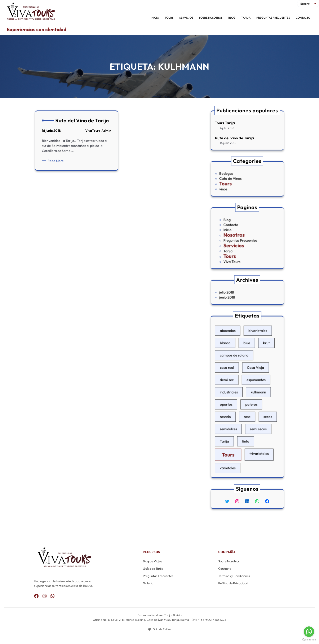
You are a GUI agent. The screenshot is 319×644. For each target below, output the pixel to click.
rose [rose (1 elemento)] (247, 409)
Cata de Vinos (237, 179)
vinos (232, 185)
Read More (57, 161)
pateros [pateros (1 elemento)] (250, 401)
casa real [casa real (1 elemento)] (235, 379)
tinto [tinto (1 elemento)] (246, 424)
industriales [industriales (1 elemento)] (236, 394)
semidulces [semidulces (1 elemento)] (236, 416)
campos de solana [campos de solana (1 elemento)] (239, 371)
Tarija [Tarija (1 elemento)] (233, 424)
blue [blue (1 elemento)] (247, 364)
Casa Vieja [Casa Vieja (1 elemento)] (252, 379)
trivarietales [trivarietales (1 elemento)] (254, 432)
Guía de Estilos (160, 629)
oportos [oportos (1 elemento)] (234, 401)
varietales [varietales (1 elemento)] (235, 440)
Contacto (237, 230)
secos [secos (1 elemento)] (260, 409)
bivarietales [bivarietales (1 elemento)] (254, 356)
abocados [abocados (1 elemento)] (235, 356)
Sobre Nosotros (229, 561)
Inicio (235, 233)
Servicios (239, 242)
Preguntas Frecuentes (243, 239)
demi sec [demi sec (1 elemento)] (235, 386)
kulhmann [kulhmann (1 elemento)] (254, 394)
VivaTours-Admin (98, 131)
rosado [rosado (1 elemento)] (234, 409)
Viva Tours (238, 252)
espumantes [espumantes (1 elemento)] (253, 386)
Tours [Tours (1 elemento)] (236, 432)
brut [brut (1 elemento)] (259, 364)
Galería (148, 583)
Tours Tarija (225, 123)
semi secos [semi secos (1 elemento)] (254, 416)
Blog (235, 227)
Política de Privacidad (233, 583)
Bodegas (234, 175)
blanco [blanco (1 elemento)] (234, 364)
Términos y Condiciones (234, 576)
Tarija (235, 246)
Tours (234, 182)
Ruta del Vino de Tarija (235, 138)
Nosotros (239, 236)
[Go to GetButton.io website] (309, 640)
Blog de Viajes (152, 561)
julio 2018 (234, 292)
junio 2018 (235, 295)
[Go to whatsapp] (309, 632)
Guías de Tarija (153, 569)
